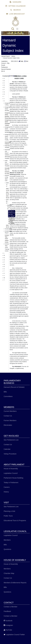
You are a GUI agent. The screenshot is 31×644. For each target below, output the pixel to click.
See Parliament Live (11, 440)
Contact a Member (11, 607)
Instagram (8, 625)
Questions (7, 549)
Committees (8, 396)
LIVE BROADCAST (16, 14)
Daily (21, 61)
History (6, 492)
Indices (13, 56)
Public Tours (8, 516)
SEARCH (15, 10)
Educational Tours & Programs (15, 520)
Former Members (10, 420)
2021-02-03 (8, 193)
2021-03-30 (8, 197)
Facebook (8, 621)
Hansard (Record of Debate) (14, 387)
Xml (26, 61)
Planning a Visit (9, 511)
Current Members (10, 411)
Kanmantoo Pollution (8, 143)
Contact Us (8, 416)
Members (7, 540)
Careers (7, 487)
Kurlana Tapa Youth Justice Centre (7, 239)
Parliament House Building (13, 478)
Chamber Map (9, 573)
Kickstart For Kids (7, 173)
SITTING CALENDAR (15, 6)
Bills (5, 392)
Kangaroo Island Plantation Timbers (7, 123)
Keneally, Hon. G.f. (7, 169)
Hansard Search (6, 56)
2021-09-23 (8, 226)
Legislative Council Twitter (14, 635)
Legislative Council (11, 473)
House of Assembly (11, 469)
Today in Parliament (11, 483)
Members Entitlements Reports (15, 583)
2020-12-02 (8, 189)
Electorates (8, 425)
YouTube (8, 630)
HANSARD (15, 2)
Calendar (7, 449)
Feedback (7, 611)
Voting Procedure (10, 454)
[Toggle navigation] (17, 29)
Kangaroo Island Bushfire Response (7, 116)
